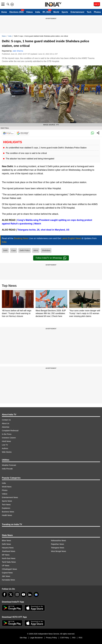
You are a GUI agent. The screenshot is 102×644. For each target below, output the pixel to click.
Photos (97, 12)
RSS (80, 638)
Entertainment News (10, 497)
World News (7, 487)
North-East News (9, 558)
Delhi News (6, 544)
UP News (6, 566)
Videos (29, 12)
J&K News (6, 576)
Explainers (6, 508)
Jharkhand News (9, 551)
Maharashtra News (59, 541)
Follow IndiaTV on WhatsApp (51, 258)
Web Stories (7, 452)
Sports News (7, 501)
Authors (5, 448)
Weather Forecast (9, 465)
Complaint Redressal (10, 431)
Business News (8, 512)
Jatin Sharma (18, 51)
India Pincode (7, 469)
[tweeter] (11, 595)
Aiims (36, 250)
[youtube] (23, 595)
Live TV (5, 445)
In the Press (7, 434)
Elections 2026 (16, 12)
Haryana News (8, 548)
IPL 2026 (47, 12)
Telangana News (58, 548)
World (56, 12)
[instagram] (17, 595)
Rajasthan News (58, 544)
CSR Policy (65, 638)
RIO (74, 638)
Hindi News (6, 441)
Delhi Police (25, 250)
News (4, 36)
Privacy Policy (51, 638)
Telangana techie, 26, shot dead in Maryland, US (43, 230)
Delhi (5, 250)
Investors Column (9, 438)
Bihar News (6, 541)
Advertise (6, 427)
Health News (7, 515)
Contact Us (6, 420)
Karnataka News (8, 580)
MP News (6, 555)
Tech (89, 12)
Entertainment (77, 12)
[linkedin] (30, 595)
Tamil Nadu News (9, 562)
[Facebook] (4, 595)
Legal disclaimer (36, 638)
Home (4, 12)
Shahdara (46, 250)
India (38, 12)
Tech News (6, 505)
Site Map (23, 638)
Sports (65, 12)
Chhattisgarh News (9, 569)
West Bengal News (59, 551)
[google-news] (36, 595)
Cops (14, 250)
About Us (6, 423)
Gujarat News (7, 573)
